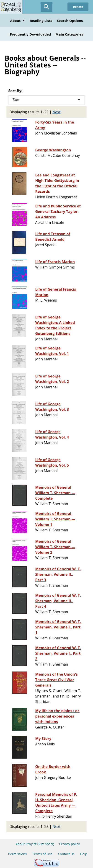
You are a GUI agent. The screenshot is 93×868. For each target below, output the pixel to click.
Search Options (70, 21)
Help (84, 854)
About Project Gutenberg (35, 844)
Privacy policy (69, 844)
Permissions (18, 854)
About (18, 21)
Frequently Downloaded (30, 34)
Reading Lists (41, 21)
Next (56, 112)
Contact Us (66, 854)
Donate (78, 7)
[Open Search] (46, 7)
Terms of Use (42, 854)
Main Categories (69, 34)
